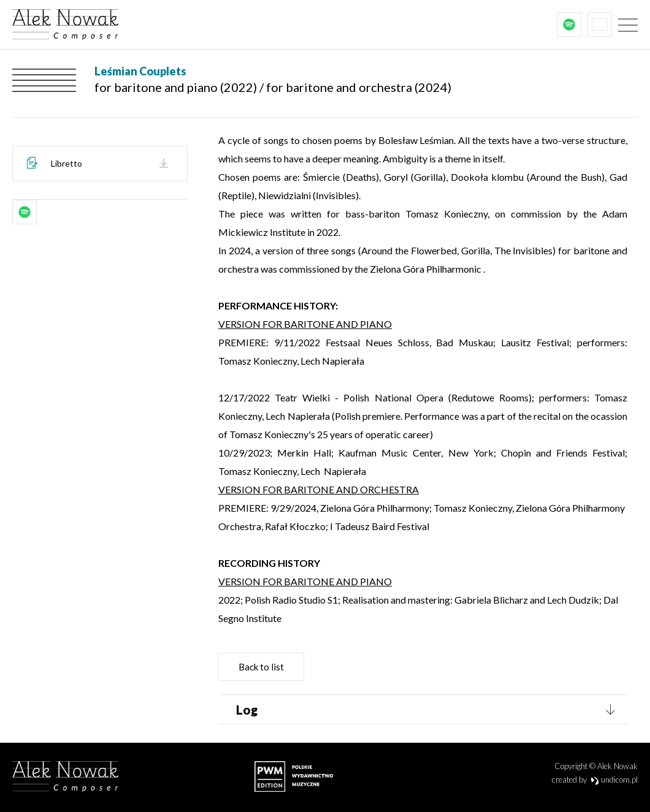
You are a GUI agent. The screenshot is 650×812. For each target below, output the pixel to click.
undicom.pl (614, 780)
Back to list (261, 667)
